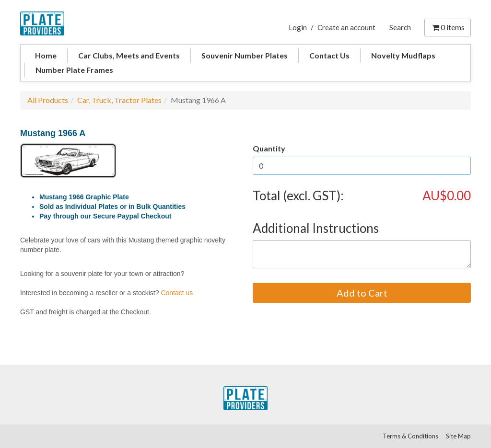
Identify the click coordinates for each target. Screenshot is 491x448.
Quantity (269, 148)
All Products (48, 100)
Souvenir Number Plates (245, 55)
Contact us (177, 293)
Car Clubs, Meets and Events (129, 55)
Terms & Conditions (410, 436)
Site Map (458, 436)
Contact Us (329, 55)
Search (400, 27)
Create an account (346, 27)
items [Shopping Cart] (448, 27)
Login (298, 27)
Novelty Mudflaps (403, 55)
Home (46, 55)
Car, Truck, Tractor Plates (119, 100)
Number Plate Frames (74, 70)
